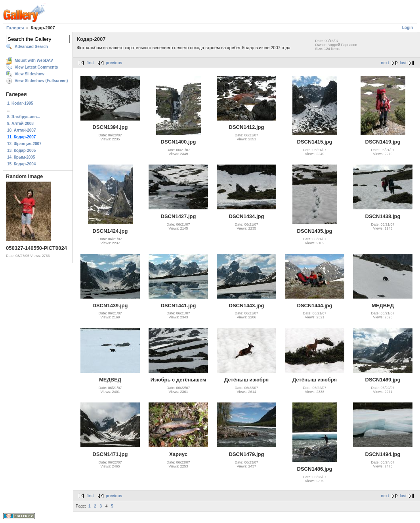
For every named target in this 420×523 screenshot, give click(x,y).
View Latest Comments (36, 67)
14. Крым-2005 (21, 157)
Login (408, 28)
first (90, 63)
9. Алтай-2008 (20, 124)
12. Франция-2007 (24, 144)
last (403, 63)
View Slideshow (30, 74)
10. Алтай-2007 (21, 130)
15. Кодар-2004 (21, 164)
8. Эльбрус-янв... (24, 117)
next (385, 63)
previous (114, 63)
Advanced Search (31, 47)
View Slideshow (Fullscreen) (41, 81)
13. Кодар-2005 (21, 150)
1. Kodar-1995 (20, 103)
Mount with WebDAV (34, 60)
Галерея (15, 28)
